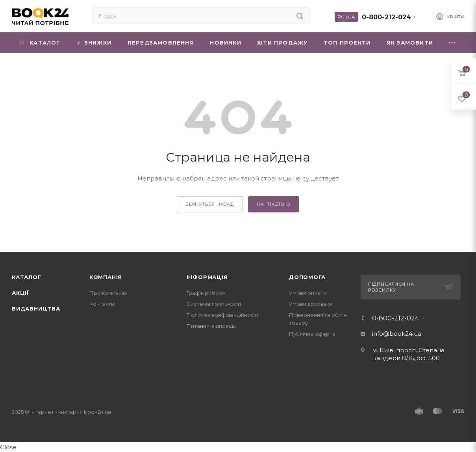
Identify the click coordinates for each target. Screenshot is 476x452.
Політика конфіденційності (222, 315)
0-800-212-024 (386, 17)
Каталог (27, 277)
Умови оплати (308, 293)
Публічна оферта (312, 334)
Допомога (307, 277)
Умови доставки (311, 304)
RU (341, 17)
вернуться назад (210, 204)
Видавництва (36, 309)
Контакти (102, 304)
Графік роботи (206, 293)
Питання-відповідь (211, 326)
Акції (20, 293)
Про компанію (108, 293)
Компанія (106, 277)
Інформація (207, 277)
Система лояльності (214, 304)
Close (8, 447)
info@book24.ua (397, 334)
